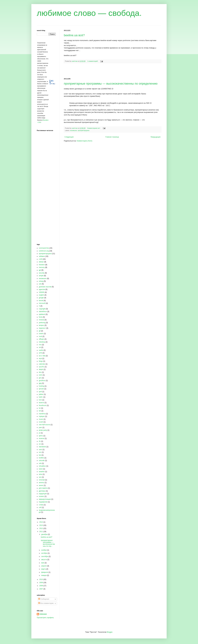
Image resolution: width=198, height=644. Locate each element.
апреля (44, 566)
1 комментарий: (93, 61)
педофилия (43, 502)
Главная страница (112, 137)
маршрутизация (45, 499)
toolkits (41, 458)
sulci (40, 450)
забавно (42, 256)
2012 (41, 528)
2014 (41, 522)
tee (40, 455)
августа (44, 560)
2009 (41, 583)
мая (43, 563)
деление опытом (45, 287)
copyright (42, 309)
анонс (41, 485)
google (41, 298)
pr (40, 433)
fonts (41, 317)
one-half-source (44, 425)
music (41, 419)
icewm (41, 334)
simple (41, 276)
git (40, 331)
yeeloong (42, 323)
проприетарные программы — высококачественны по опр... (48, 543)
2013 (41, 525)
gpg (40, 383)
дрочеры (42, 491)
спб (40, 507)
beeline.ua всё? (74, 35)
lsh (40, 411)
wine (41, 474)
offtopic (41, 339)
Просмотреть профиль (45, 618)
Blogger (110, 632)
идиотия (42, 289)
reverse (42, 438)
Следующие (69, 137)
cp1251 (41, 367)
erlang (41, 281)
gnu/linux (42, 381)
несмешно (74, 130)
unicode (42, 461)
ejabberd (42, 314)
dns (40, 372)
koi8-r (41, 397)
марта (44, 569)
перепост (42, 328)
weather (42, 472)
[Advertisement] (113, 71)
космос (41, 496)
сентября (45, 556)
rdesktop (42, 342)
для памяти (43, 488)
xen (40, 477)
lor (40, 408)
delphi (41, 369)
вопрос (41, 325)
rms (40, 345)
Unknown (43, 614)
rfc (40, 441)
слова (41, 505)
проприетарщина (84, 130)
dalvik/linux (43, 312)
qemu (41, 436)
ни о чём (42, 356)
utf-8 (40, 353)
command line (44, 248)
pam (40, 427)
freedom (42, 265)
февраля (45, 572)
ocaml (41, 422)
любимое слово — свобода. (89, 13)
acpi (40, 358)
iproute (41, 389)
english (41, 295)
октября (44, 553)
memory (42, 267)
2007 (41, 589)
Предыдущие (156, 137)
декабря (45, 534)
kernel (41, 301)
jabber (41, 394)
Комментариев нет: (94, 128)
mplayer (42, 416)
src (40, 444)
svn (40, 452)
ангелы (41, 483)
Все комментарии (46, 603)
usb (40, 463)
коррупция (43, 494)
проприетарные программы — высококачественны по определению (111, 84)
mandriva (42, 414)
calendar (42, 364)
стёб (41, 259)
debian (41, 262)
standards (42, 447)
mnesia (41, 320)
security (42, 273)
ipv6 (40, 392)
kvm (40, 400)
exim (41, 375)
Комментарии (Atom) (84, 141)
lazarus (41, 403)
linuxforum (43, 405)
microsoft (42, 303)
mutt (40, 336)
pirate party (43, 430)
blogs (41, 361)
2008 (41, 586)
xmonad (42, 480)
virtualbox (42, 466)
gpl (40, 270)
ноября (44, 550)
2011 (41, 532)
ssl (40, 347)
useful (41, 350)
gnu (40, 378)
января (44, 575)
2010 (41, 579)
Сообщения (44, 599)
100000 (42, 292)
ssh (40, 284)
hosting (41, 386)
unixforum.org (44, 251)
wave (41, 469)
